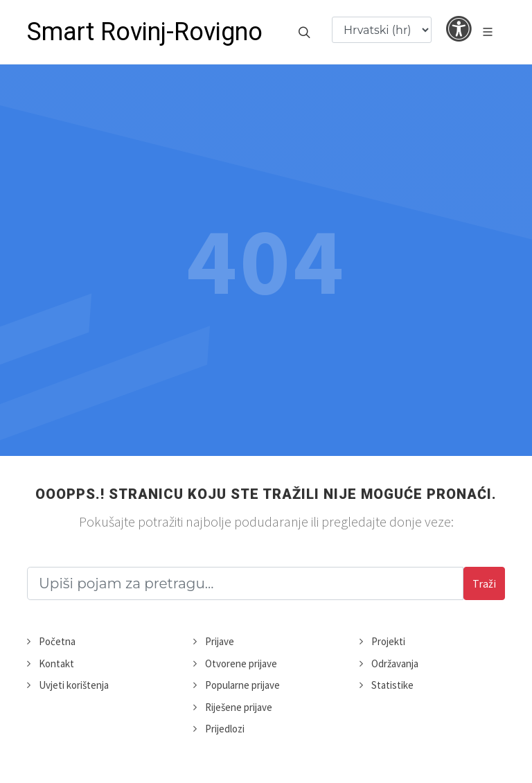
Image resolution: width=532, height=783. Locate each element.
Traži (484, 583)
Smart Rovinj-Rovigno (145, 32)
